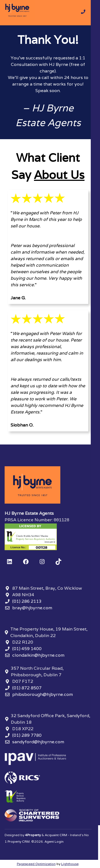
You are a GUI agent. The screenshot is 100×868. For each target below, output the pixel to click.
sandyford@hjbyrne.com (38, 742)
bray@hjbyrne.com (32, 608)
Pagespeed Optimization (36, 864)
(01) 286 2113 (27, 601)
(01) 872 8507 (27, 688)
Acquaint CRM (56, 835)
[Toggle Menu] (95, 13)
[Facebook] (26, 562)
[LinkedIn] (10, 562)
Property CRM (19, 841)
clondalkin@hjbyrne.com (38, 655)
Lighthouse (70, 864)
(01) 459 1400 (27, 649)
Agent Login (54, 841)
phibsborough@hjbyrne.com (43, 694)
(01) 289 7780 (27, 735)
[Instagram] (42, 562)
